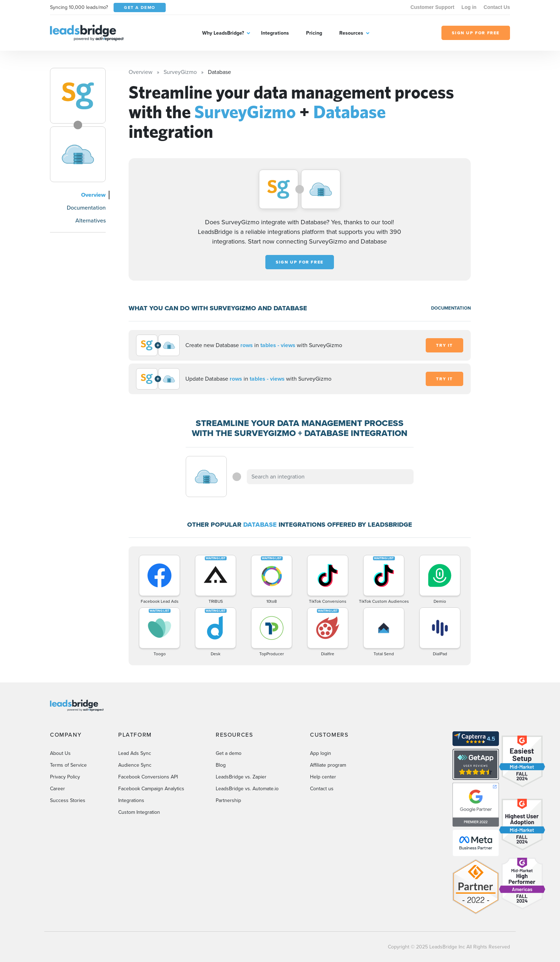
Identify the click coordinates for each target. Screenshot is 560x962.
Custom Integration (139, 812)
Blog (221, 765)
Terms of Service (68, 765)
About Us (60, 753)
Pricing (314, 33)
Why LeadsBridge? (223, 33)
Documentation (86, 208)
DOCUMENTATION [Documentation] (451, 308)
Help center (323, 777)
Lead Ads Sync (135, 753)
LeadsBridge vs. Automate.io (247, 789)
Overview (93, 195)
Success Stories (68, 800)
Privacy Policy (65, 777)
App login (321, 753)
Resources (351, 33)
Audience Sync (135, 765)
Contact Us (497, 7)
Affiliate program (328, 765)
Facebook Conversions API (148, 777)
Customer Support (432, 7)
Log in (469, 7)
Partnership (228, 800)
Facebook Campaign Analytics (151, 789)
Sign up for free (300, 262)
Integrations (275, 33)
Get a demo (229, 753)
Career (57, 789)
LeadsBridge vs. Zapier (241, 777)
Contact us (322, 789)
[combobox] (330, 477)
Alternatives (91, 221)
